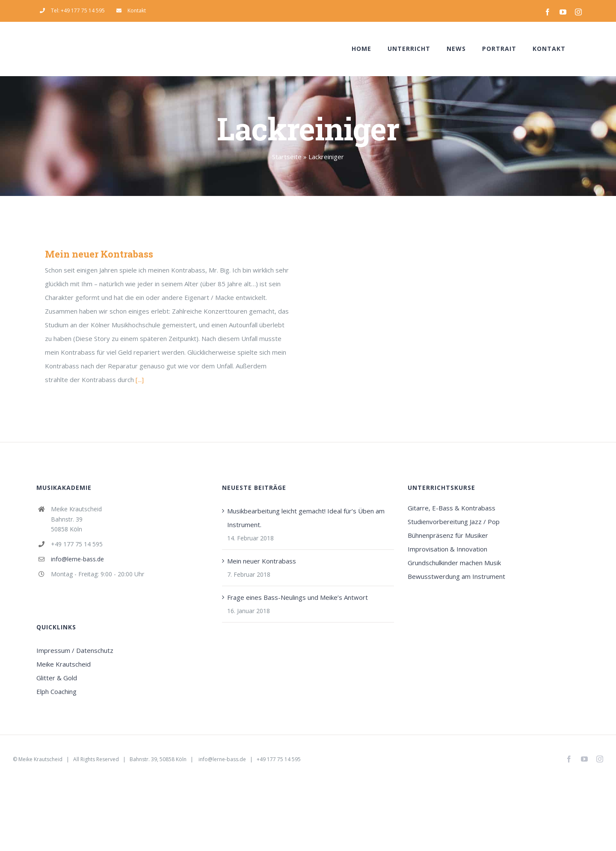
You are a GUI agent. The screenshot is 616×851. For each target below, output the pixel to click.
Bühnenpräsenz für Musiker (448, 535)
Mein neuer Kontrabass (99, 254)
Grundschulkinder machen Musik (454, 563)
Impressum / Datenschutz (75, 650)
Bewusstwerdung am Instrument (456, 576)
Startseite (287, 157)
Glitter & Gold (57, 678)
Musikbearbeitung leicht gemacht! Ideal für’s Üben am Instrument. (306, 518)
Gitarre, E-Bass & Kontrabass (452, 508)
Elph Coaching (56, 691)
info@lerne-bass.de (77, 559)
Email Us (526, 759)
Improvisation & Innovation (447, 549)
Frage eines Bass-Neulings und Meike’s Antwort (298, 597)
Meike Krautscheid (64, 664)
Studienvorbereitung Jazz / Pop (454, 522)
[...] (140, 380)
